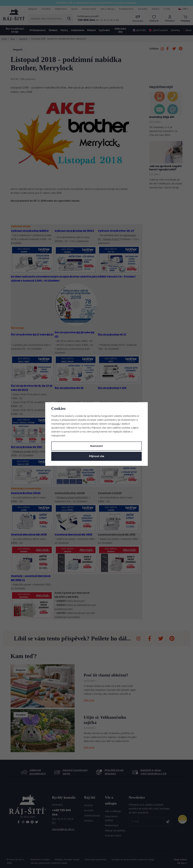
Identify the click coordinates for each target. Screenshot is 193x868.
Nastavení (97, 446)
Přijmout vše (97, 456)
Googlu (116, 424)
